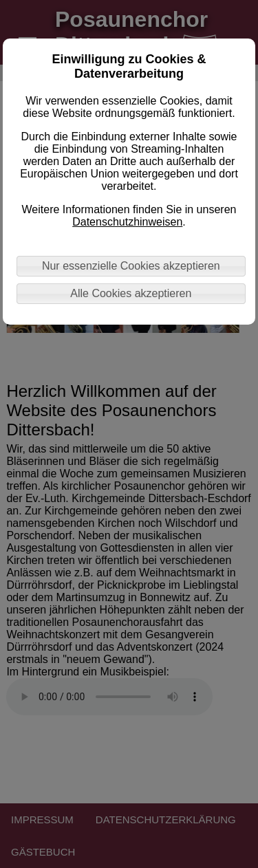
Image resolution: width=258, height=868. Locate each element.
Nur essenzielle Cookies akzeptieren (131, 266)
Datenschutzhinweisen (127, 222)
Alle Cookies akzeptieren (131, 293)
